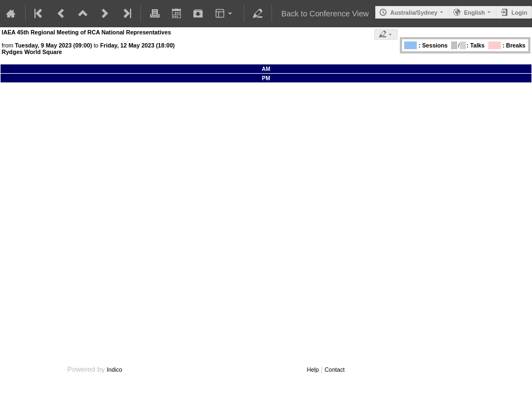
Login (519, 13)
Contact (335, 370)
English (474, 13)
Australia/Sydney (413, 13)
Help (313, 370)
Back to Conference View (325, 14)
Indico (114, 370)
